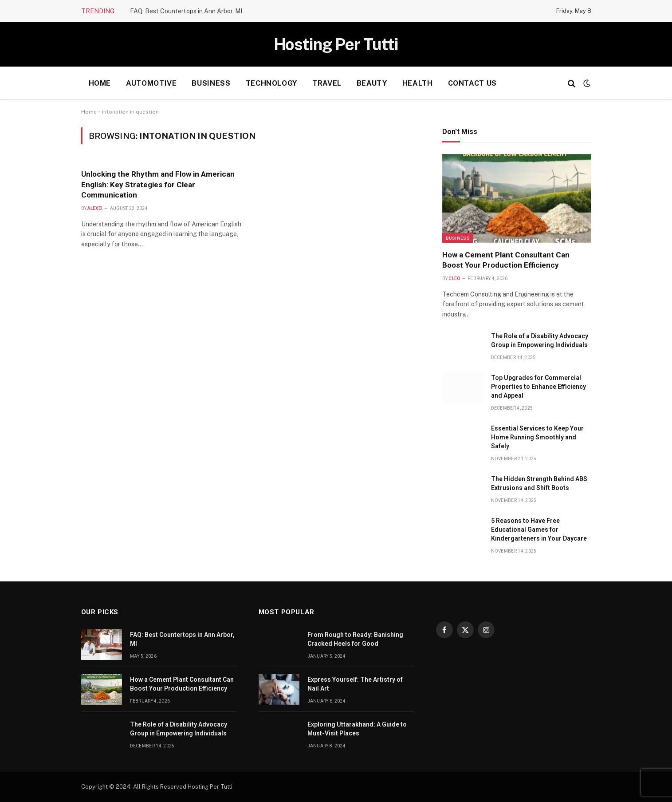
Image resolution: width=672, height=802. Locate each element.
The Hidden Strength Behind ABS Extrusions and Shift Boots (539, 483)
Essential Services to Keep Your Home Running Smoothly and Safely (537, 437)
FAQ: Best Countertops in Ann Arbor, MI (186, 11)
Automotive (151, 83)
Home (100, 83)
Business (211, 83)
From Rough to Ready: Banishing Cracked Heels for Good (355, 639)
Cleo (454, 279)
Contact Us (472, 83)
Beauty (372, 83)
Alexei (95, 208)
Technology (271, 83)
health (418, 83)
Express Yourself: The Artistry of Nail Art (355, 684)
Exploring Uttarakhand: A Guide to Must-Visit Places (357, 729)
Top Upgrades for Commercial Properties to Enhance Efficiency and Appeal (538, 387)
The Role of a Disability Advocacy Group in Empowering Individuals (540, 340)
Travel (327, 83)
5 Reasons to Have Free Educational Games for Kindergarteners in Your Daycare (539, 529)
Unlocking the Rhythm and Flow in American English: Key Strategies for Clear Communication (158, 184)
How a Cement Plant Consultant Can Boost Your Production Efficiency (506, 260)
